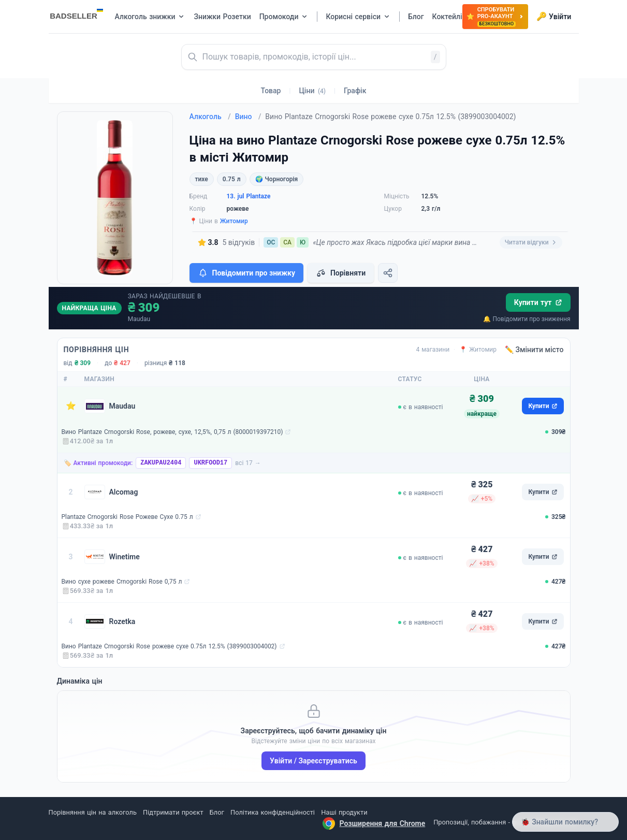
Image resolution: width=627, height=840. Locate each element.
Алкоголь (210, 117)
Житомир (234, 221)
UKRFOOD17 (210, 463)
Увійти (554, 17)
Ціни (312, 91)
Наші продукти (344, 812)
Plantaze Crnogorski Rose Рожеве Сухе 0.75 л (127, 517)
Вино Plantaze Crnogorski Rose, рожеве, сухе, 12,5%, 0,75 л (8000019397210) (172, 432)
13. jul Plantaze (249, 196)
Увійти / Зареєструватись (313, 761)
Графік (355, 91)
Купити (543, 406)
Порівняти (341, 273)
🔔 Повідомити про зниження (527, 319)
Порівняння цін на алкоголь (93, 812)
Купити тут (538, 302)
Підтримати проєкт (173, 812)
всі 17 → (248, 463)
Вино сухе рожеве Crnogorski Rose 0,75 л (122, 582)
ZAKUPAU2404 (161, 463)
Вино (248, 117)
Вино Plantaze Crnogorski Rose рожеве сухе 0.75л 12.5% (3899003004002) (169, 646)
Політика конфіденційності (273, 812)
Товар (271, 91)
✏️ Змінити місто (534, 350)
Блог (217, 812)
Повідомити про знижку (246, 273)
